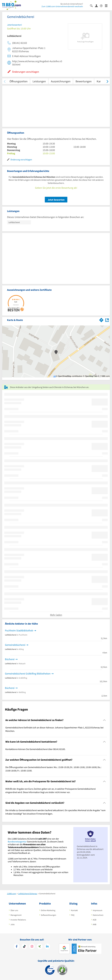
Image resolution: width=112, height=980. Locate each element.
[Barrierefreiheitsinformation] (102, 5)
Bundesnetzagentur (17, 842)
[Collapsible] (104, 720)
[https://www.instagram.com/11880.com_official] (32, 947)
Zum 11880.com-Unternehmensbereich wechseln (62, 6)
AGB (94, 920)
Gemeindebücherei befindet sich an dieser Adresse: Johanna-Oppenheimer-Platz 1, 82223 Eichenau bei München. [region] (54, 729)
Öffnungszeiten (19, 81)
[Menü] (107, 5)
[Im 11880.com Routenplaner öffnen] (101, 319)
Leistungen (39, 81)
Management (16, 915)
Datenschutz (98, 915)
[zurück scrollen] (5, 81)
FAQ (73, 915)
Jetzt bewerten (56, 200)
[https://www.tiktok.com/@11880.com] (24, 947)
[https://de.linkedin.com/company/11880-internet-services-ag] (47, 947)
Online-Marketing (48, 910)
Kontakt (74, 910)
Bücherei (10, 659)
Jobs (13, 924)
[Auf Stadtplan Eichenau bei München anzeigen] (107, 320)
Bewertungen (84, 81)
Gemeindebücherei (15, 645)
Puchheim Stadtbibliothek (19, 630)
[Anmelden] (97, 6)
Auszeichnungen (61, 81)
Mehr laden (56, 615)
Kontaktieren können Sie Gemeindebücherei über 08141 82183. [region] (35, 749)
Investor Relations (18, 920)
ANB (94, 924)
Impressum (98, 910)
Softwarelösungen (48, 915)
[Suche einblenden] (93, 5)
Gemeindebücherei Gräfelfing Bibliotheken (28, 674)
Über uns (14, 910)
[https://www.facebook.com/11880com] (17, 947)
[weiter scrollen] (107, 81)
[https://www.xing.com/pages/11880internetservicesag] (40, 947)
